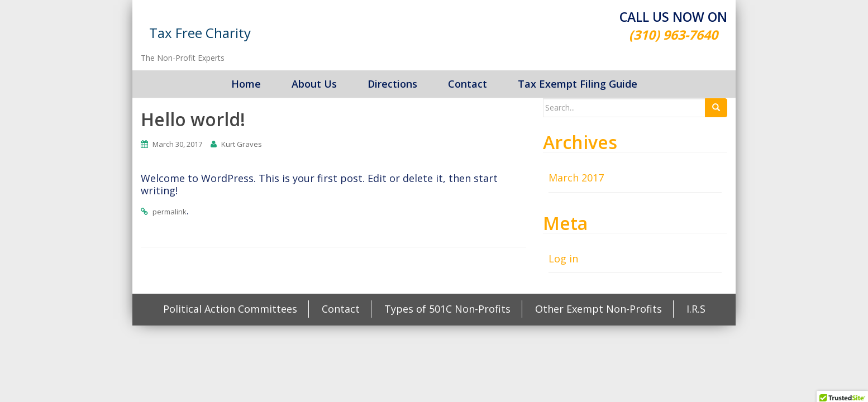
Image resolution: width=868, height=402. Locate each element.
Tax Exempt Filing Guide (578, 84)
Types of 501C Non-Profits (447, 309)
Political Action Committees (230, 309)
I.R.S (696, 309)
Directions (392, 84)
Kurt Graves (242, 144)
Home (246, 84)
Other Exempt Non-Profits (598, 309)
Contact (468, 84)
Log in (563, 259)
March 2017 (576, 178)
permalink (170, 212)
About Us (314, 84)
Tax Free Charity (200, 33)
